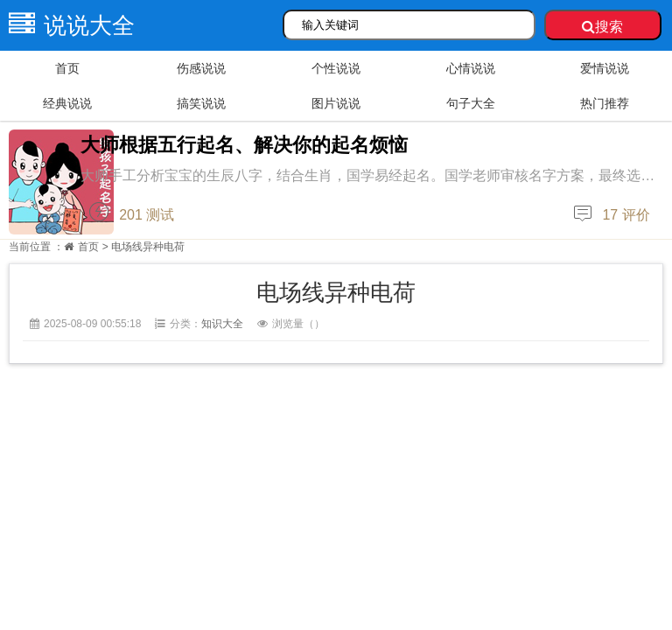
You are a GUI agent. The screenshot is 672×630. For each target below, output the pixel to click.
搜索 (602, 27)
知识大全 (222, 324)
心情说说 (471, 68)
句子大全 (471, 103)
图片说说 (336, 103)
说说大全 (67, 25)
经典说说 (67, 103)
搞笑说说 (201, 103)
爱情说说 (605, 68)
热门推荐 (605, 103)
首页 (67, 68)
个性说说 (336, 68)
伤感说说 (201, 68)
